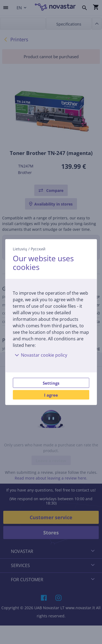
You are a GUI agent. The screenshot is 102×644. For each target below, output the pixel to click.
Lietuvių (20, 249)
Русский (38, 249)
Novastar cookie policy (40, 355)
